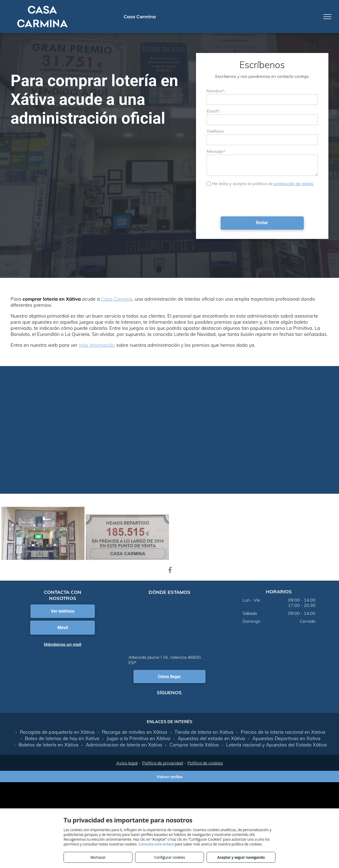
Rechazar (98, 857)
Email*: (213, 111)
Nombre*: (216, 91)
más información (97, 345)
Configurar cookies (170, 857)
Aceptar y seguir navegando (241, 857)
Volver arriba (169, 777)
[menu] (327, 17)
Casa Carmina (117, 299)
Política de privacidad (163, 763)
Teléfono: (215, 131)
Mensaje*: (216, 151)
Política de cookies (205, 763)
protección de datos (294, 184)
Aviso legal (127, 763)
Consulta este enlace (156, 844)
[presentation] (247, 201)
